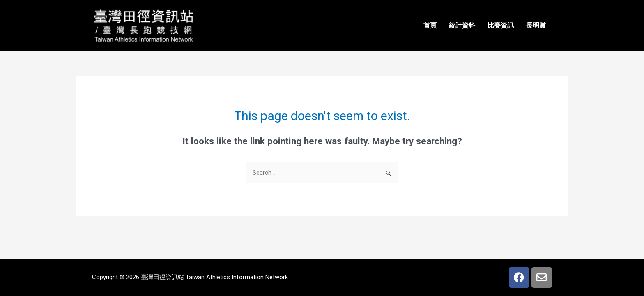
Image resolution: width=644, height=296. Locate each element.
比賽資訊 (501, 25)
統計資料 (462, 25)
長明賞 (536, 25)
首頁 (430, 25)
